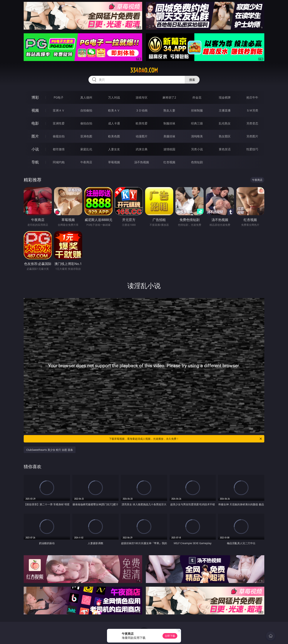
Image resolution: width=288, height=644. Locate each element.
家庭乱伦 (86, 149)
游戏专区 (142, 97)
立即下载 (170, 636)
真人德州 (86, 97)
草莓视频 (114, 162)
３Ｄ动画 (142, 110)
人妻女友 (114, 149)
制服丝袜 (169, 123)
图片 (35, 136)
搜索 (192, 80)
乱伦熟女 (225, 123)
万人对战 (114, 97)
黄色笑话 (225, 149)
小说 (35, 149)
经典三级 (197, 123)
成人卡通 (114, 123)
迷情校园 (169, 149)
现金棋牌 (225, 97)
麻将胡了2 (169, 97)
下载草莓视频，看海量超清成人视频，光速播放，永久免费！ (186, 439)
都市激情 (59, 149)
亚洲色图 (86, 136)
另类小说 (197, 149)
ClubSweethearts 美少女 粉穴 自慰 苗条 (50, 450)
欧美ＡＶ (114, 110)
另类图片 (252, 136)
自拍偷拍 (86, 110)
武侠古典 (142, 149)
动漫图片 (142, 136)
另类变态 (252, 123)
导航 (35, 162)
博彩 (35, 97)
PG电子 (59, 97)
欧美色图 (114, 136)
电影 (35, 123)
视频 (35, 110)
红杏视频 (169, 162)
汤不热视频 (142, 162)
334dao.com (144, 70)
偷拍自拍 (86, 123)
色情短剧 (197, 162)
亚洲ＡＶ (59, 110)
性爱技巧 (252, 149)
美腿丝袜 (169, 136)
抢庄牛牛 (252, 97)
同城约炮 (59, 162)
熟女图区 (225, 136)
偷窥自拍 (59, 136)
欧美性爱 (142, 123)
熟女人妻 (169, 110)
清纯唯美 (197, 136)
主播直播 (225, 110)
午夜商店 (86, 162)
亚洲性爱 (59, 123)
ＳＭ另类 (252, 110)
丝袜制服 (197, 110)
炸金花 (197, 97)
